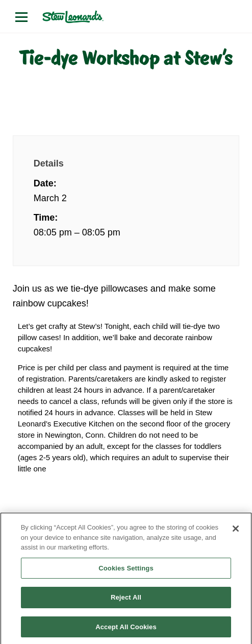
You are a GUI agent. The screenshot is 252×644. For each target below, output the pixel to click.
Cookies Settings (126, 572)
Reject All (126, 601)
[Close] (236, 532)
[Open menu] (21, 17)
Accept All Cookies (126, 630)
